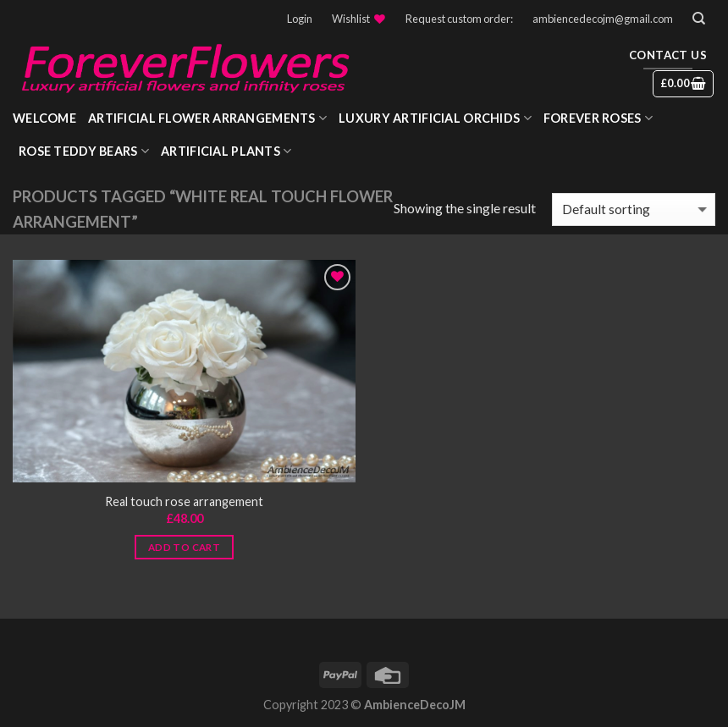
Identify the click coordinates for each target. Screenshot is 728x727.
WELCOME (44, 118)
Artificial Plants (226, 151)
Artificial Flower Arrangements (207, 118)
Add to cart (184, 547)
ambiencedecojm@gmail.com (603, 19)
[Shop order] (634, 209)
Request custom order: (459, 19)
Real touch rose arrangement (184, 501)
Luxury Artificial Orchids (435, 118)
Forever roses (598, 118)
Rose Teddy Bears (84, 151)
